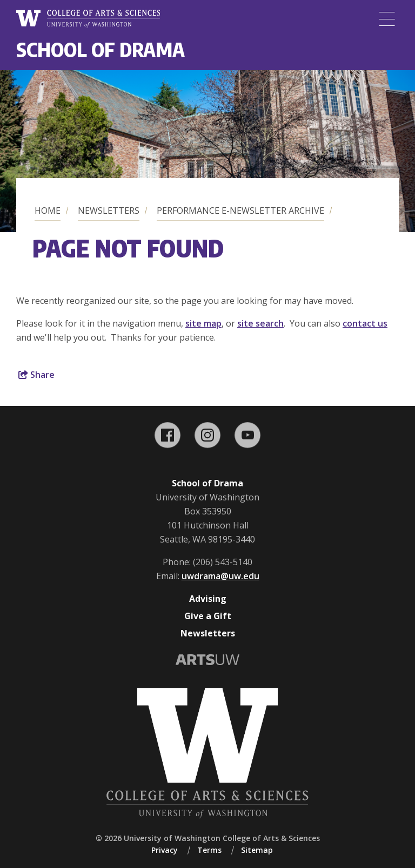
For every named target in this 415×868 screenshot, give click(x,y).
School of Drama (101, 49)
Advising (208, 599)
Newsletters (109, 211)
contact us (365, 323)
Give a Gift (208, 616)
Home (48, 211)
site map (203, 323)
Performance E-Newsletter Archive (240, 211)
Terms (209, 850)
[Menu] (387, 19)
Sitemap (257, 850)
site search (260, 323)
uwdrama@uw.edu (220, 576)
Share (36, 375)
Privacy (165, 850)
